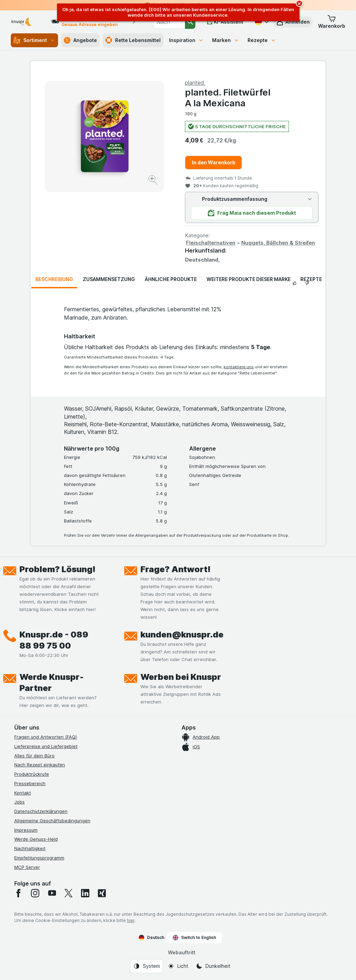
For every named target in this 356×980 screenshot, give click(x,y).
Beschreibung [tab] (54, 279)
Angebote (80, 40)
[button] (332, 22)
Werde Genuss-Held (36, 839)
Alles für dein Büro (34, 756)
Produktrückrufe (32, 774)
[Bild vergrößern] (153, 181)
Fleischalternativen (211, 243)
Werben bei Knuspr (181, 677)
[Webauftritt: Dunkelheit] (213, 966)
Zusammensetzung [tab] (109, 279)
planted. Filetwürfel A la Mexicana (228, 98)
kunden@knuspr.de (182, 635)
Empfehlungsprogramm (39, 858)
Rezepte (262, 40)
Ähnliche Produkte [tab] (171, 279)
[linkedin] (85, 893)
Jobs (19, 802)
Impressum (26, 830)
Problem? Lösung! (58, 569)
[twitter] (68, 893)
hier (131, 920)
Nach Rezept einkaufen (40, 765)
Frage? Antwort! (176, 569)
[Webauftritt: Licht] (178, 966)
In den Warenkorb (214, 162)
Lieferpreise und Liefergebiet (46, 746)
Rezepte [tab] (311, 279)
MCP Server (27, 867)
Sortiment (34, 40)
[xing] (102, 893)
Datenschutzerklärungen (41, 811)
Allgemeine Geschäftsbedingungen (52, 821)
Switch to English (195, 938)
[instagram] (35, 893)
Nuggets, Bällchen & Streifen (278, 243)
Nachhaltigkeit (30, 848)
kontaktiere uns (239, 367)
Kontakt (23, 793)
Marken (226, 40)
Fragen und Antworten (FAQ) (46, 737)
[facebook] (18, 893)
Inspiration (186, 40)
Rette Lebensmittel (133, 40)
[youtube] (52, 893)
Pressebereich (30, 783)
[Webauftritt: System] (147, 966)
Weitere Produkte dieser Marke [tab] (249, 279)
